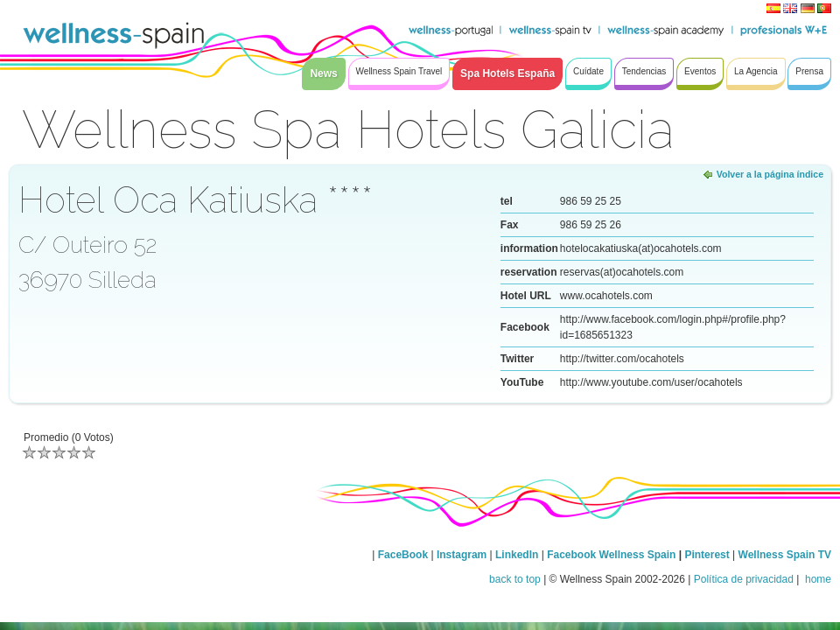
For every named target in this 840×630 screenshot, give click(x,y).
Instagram (462, 555)
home (817, 579)
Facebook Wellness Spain (611, 555)
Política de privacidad (744, 579)
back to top (515, 579)
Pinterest (708, 555)
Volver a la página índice (770, 174)
